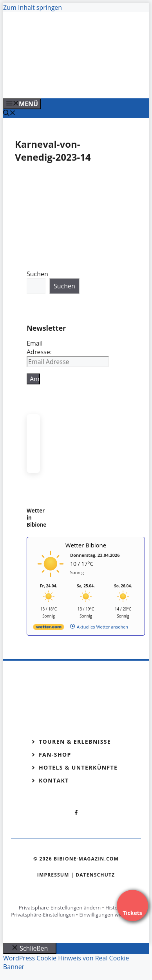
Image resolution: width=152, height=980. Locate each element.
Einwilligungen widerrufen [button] (110, 915)
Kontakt (54, 780)
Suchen (37, 274)
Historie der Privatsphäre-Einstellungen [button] (72, 911)
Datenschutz (95, 875)
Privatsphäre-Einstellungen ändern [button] (60, 908)
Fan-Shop (55, 754)
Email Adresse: (39, 348)
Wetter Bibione (86, 545)
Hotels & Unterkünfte (78, 767)
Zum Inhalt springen (33, 7)
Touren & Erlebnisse (75, 742)
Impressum (53, 875)
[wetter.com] (49, 628)
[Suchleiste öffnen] (9, 114)
